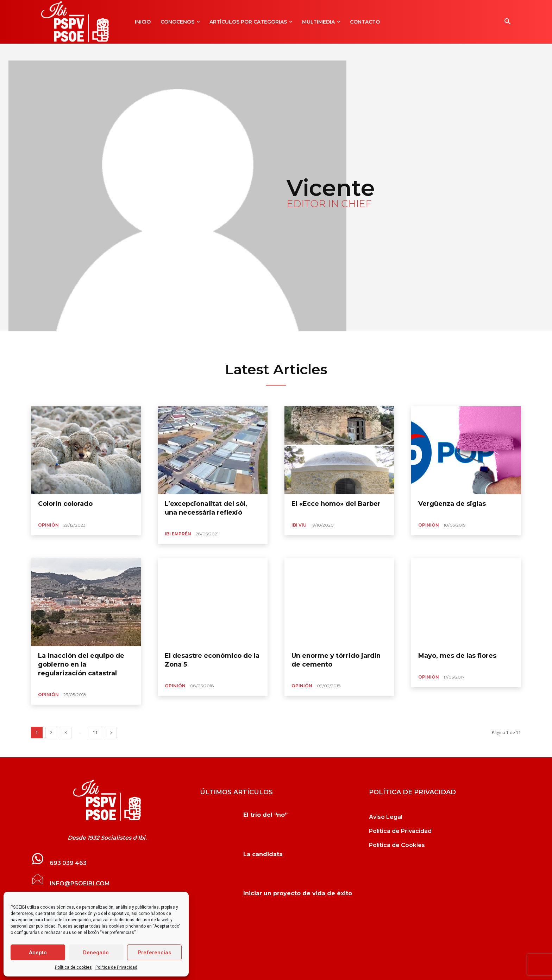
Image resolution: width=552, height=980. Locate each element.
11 (95, 733)
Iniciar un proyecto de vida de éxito (298, 893)
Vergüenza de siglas (452, 504)
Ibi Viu (299, 525)
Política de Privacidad (116, 967)
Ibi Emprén (178, 534)
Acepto (38, 953)
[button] (508, 22)
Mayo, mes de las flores (457, 656)
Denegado (96, 953)
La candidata (263, 854)
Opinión (48, 525)
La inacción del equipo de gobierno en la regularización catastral (81, 664)
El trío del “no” (265, 815)
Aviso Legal (386, 817)
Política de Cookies (397, 845)
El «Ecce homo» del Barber (336, 504)
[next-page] (111, 733)
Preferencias (154, 953)
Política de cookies (73, 967)
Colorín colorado (65, 504)
